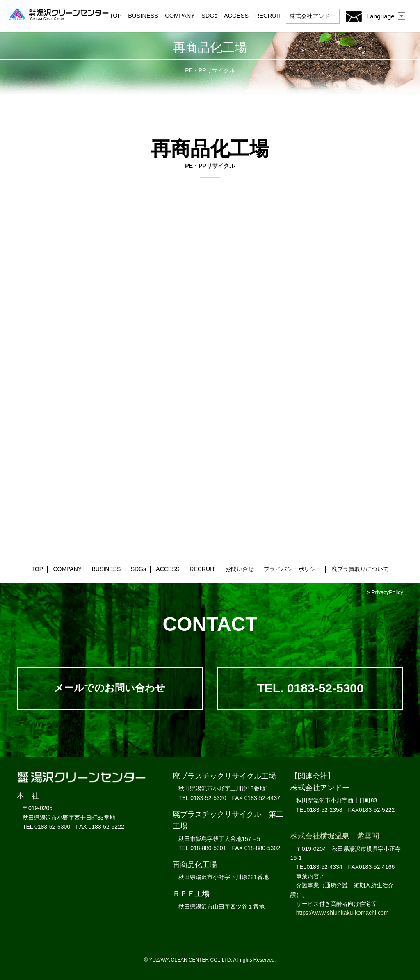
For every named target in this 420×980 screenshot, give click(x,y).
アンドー (313, 16)
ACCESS (236, 16)
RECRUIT (268, 16)
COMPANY (180, 16)
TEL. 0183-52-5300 (310, 688)
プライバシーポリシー (292, 569)
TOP (116, 16)
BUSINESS (143, 16)
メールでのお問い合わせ (110, 688)
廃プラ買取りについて (360, 569)
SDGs (209, 16)
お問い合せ (240, 569)
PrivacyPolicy (387, 592)
